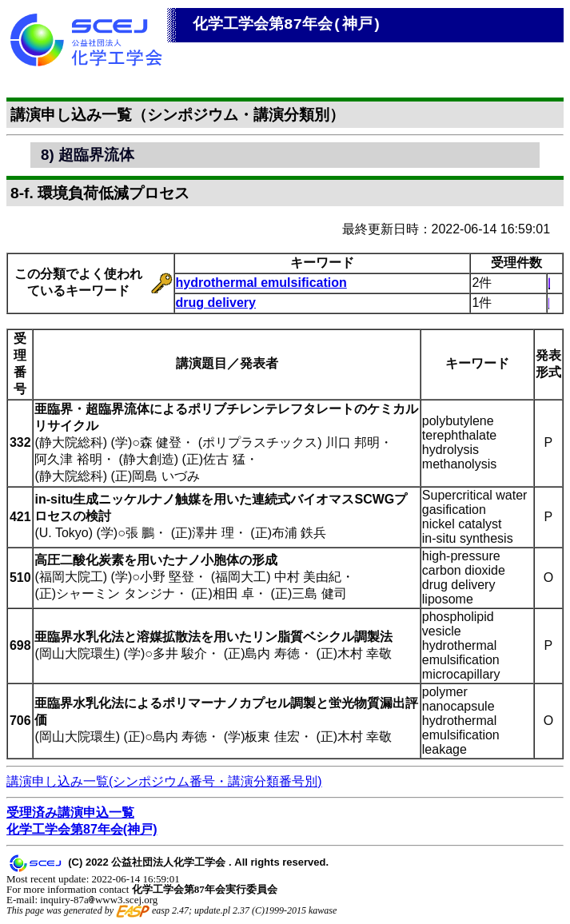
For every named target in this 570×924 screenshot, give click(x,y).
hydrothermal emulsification (261, 283)
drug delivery (216, 303)
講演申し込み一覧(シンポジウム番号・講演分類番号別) (164, 781)
